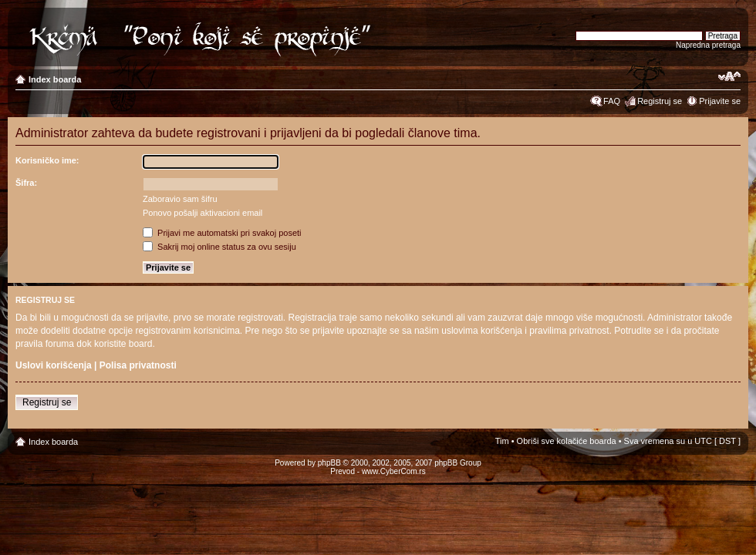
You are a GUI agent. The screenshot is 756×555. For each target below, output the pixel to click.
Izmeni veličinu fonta (729, 76)
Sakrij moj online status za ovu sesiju (219, 247)
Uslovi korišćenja (54, 365)
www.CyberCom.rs (394, 471)
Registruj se (660, 101)
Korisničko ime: (47, 160)
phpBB (329, 463)
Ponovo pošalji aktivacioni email (202, 213)
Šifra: (26, 183)
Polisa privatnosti (138, 365)
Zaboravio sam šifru (180, 199)
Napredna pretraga (708, 45)
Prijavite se (720, 101)
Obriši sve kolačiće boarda (567, 441)
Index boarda (55, 79)
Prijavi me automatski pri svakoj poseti (222, 233)
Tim (502, 441)
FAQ (612, 101)
